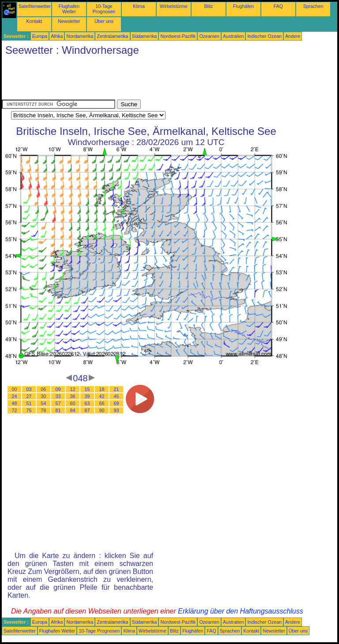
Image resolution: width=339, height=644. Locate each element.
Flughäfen (243, 6)
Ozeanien (209, 36)
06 (44, 389)
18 (102, 389)
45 (117, 396)
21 (117, 389)
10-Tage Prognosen (104, 9)
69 (117, 403)
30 (44, 396)
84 (73, 410)
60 (73, 403)
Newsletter (69, 21)
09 (58, 389)
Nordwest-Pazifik (178, 36)
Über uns (104, 21)
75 (29, 410)
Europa (40, 36)
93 (117, 410)
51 (29, 403)
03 (29, 389)
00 (15, 389)
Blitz (208, 6)
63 (87, 403)
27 (29, 396)
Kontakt (34, 21)
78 (44, 410)
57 (58, 403)
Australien (233, 36)
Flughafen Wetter (69, 9)
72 (15, 410)
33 (58, 396)
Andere (293, 36)
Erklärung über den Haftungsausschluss (241, 611)
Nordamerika (80, 36)
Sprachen (313, 6)
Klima (139, 6)
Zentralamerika (112, 36)
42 (102, 396)
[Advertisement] (162, 80)
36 (73, 396)
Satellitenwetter (35, 6)
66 (102, 403)
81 (58, 410)
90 (102, 410)
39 (87, 396)
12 (73, 389)
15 (87, 389)
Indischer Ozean (264, 36)
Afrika (57, 36)
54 (44, 403)
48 (15, 403)
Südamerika (145, 36)
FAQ (278, 6)
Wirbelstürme (174, 6)
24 (15, 396)
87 (87, 410)
